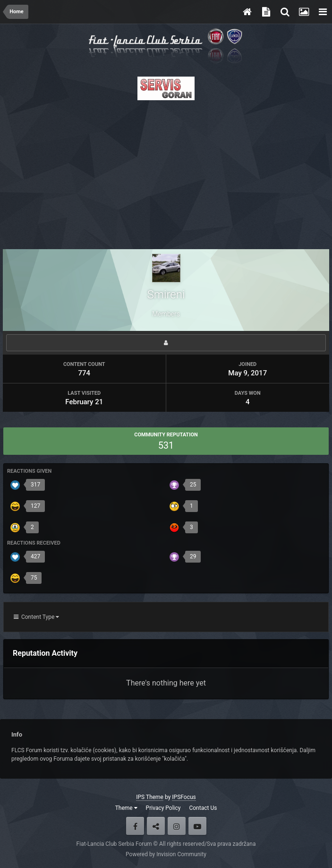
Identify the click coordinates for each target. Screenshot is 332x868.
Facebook (135, 826)
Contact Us (203, 808)
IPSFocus (184, 797)
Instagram (177, 826)
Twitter (156, 826)
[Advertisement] (166, 172)
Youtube (197, 826)
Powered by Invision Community (166, 854)
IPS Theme (150, 797)
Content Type (36, 617)
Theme (126, 808)
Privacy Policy (163, 808)
